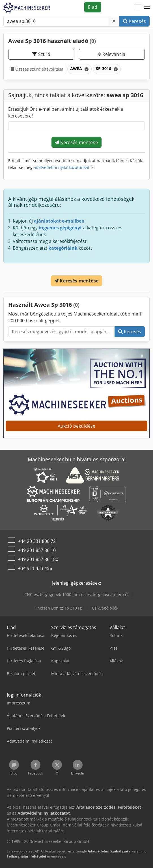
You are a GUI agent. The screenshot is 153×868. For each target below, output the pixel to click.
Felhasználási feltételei (26, 856)
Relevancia (112, 54)
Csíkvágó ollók (105, 608)
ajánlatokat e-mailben (59, 221)
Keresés (134, 21)
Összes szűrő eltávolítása (37, 69)
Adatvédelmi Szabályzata (109, 851)
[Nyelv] (138, 7)
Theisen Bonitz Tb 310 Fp (59, 608)
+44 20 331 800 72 (37, 541)
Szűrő (41, 54)
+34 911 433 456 (35, 568)
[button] (147, 7)
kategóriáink (63, 248)
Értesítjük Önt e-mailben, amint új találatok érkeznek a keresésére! (66, 112)
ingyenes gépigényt (60, 228)
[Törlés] (114, 21)
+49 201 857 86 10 (37, 550)
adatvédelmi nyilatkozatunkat (62, 167)
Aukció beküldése (77, 426)
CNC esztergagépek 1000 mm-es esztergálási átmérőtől (77, 594)
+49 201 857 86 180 (38, 559)
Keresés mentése (77, 142)
